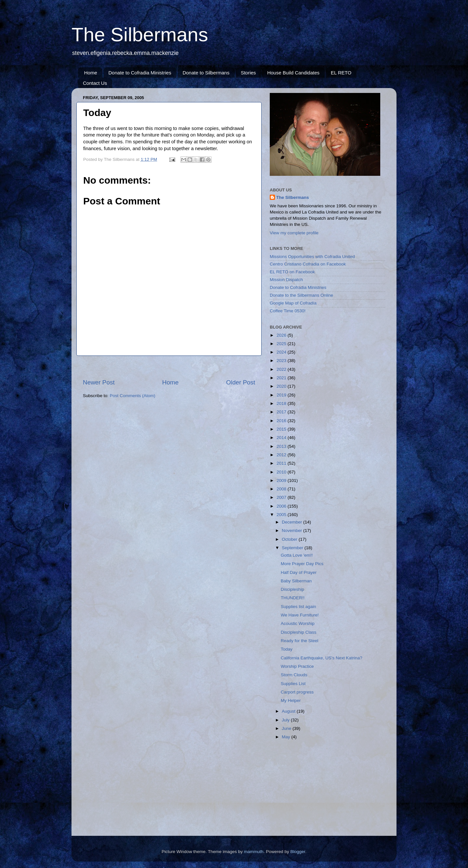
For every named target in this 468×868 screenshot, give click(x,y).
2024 (282, 352)
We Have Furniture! (300, 615)
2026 (282, 335)
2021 (282, 378)
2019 (282, 395)
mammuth (254, 852)
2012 (282, 455)
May (286, 737)
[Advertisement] (169, 367)
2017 (282, 412)
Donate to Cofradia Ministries (140, 73)
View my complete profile (294, 233)
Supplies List (293, 684)
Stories (248, 73)
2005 (282, 515)
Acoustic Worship (298, 623)
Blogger (298, 852)
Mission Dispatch (286, 280)
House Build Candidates (293, 73)
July (286, 720)
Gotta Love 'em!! (297, 555)
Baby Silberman (296, 581)
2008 (282, 489)
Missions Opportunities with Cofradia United (312, 257)
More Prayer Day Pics (302, 564)
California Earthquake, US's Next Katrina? (322, 658)
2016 (282, 421)
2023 (282, 361)
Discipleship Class (299, 632)
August (289, 711)
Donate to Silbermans (206, 73)
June (287, 728)
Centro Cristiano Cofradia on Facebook (308, 264)
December (292, 522)
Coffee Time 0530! (288, 311)
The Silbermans (140, 35)
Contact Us (95, 83)
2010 (282, 472)
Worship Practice (297, 666)
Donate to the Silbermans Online (301, 295)
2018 (282, 403)
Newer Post (99, 382)
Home (91, 73)
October (290, 539)
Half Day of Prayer (299, 572)
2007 (282, 497)
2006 (282, 506)
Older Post (241, 382)
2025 (282, 344)
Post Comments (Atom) (133, 396)
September (293, 548)
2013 (282, 446)
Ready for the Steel (300, 641)
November (292, 531)
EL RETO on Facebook (292, 272)
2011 (282, 463)
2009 (282, 480)
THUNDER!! (293, 598)
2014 (282, 438)
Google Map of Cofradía (293, 303)
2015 (282, 429)
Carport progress (297, 692)
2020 (282, 386)
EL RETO (341, 73)
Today (287, 649)
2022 (282, 369)
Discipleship (292, 589)
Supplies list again (299, 607)
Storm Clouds (294, 675)
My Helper (291, 700)
